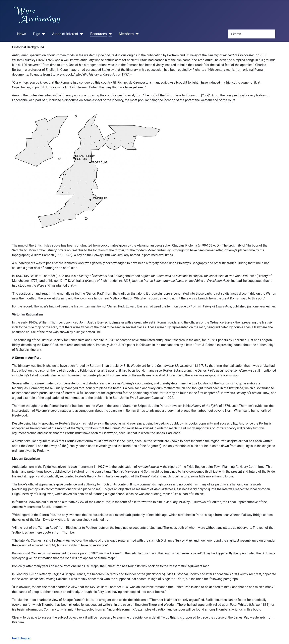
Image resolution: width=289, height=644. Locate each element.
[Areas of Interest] (81, 34)
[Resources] (109, 34)
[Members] (136, 34)
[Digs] (43, 34)
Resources (98, 34)
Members (126, 34)
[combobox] (252, 34)
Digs (37, 34)
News (22, 34)
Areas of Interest (65, 34)
